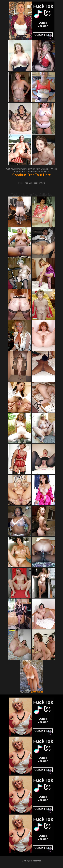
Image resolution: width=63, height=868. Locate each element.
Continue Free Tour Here (32, 175)
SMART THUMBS (37, 692)
